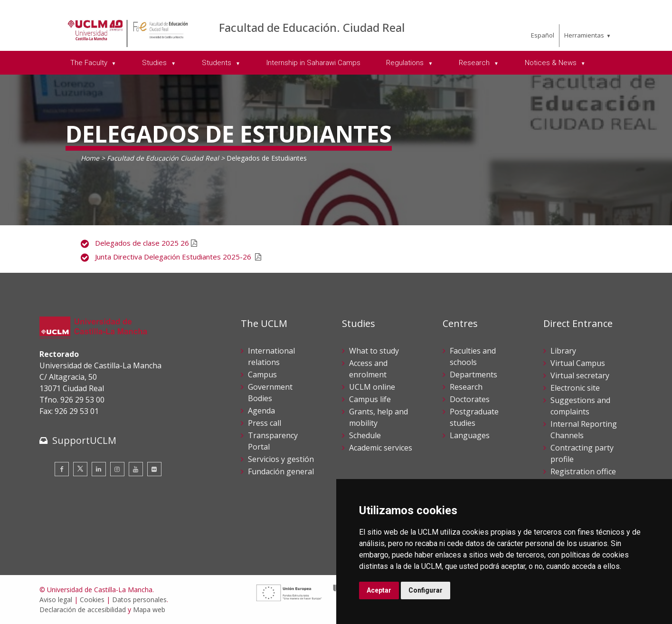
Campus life (370, 399)
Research (466, 387)
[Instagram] (117, 469)
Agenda (261, 411)
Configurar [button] (426, 590)
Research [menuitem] (475, 63)
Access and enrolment (368, 369)
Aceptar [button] (379, 590)
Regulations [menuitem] (406, 63)
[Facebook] (62, 469)
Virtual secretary (580, 375)
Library (563, 351)
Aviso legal (56, 600)
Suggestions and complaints (580, 406)
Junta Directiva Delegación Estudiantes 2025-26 (175, 257)
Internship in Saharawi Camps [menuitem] (313, 63)
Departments (473, 374)
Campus (262, 374)
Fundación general (281, 471)
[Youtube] (136, 469)
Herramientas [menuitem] (584, 35)
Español (543, 35)
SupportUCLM (84, 440)
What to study (374, 351)
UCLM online (372, 387)
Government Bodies (270, 393)
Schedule (365, 435)
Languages (470, 435)
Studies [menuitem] (155, 63)
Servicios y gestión (281, 459)
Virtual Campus (578, 363)
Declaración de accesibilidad (83, 610)
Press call (265, 423)
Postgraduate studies (474, 417)
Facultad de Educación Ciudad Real (163, 158)
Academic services (381, 448)
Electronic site (575, 388)
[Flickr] (154, 469)
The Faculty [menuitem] (90, 63)
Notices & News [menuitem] (552, 63)
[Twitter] (80, 469)
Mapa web (149, 610)
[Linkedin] (99, 469)
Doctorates (470, 399)
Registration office (583, 471)
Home (90, 158)
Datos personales (139, 600)
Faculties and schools (473, 356)
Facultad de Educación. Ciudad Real (312, 27)
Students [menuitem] (218, 63)
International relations (271, 356)
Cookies (92, 600)
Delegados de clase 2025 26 (143, 243)
